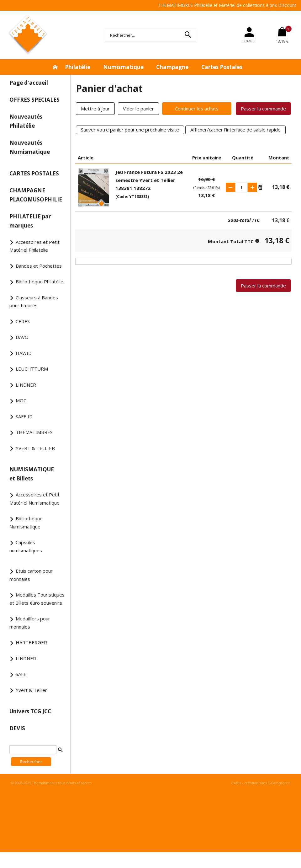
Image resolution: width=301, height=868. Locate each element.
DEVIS (17, 728)
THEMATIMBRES (34, 432)
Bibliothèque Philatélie (40, 281)
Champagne (172, 67)
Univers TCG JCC (30, 711)
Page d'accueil (29, 83)
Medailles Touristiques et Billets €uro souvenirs (37, 599)
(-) (230, 187)
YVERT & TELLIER (35, 448)
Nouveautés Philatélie (26, 121)
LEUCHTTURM (32, 369)
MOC (21, 400)
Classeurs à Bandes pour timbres (34, 302)
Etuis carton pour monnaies (31, 575)
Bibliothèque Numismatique (26, 522)
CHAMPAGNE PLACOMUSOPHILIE (36, 195)
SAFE (21, 674)
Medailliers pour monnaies (30, 623)
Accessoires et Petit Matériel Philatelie (34, 246)
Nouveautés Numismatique (30, 147)
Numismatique (123, 67)
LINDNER (26, 385)
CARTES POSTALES (34, 173)
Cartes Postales (222, 67)
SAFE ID (24, 416)
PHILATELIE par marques (30, 221)
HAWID (24, 353)
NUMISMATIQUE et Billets (32, 474)
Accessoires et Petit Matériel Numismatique (34, 499)
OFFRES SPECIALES (34, 100)
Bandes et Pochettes (39, 266)
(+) (252, 187)
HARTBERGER (31, 642)
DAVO (22, 337)
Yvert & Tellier (31, 690)
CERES (23, 321)
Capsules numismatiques (26, 546)
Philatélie (78, 67)
